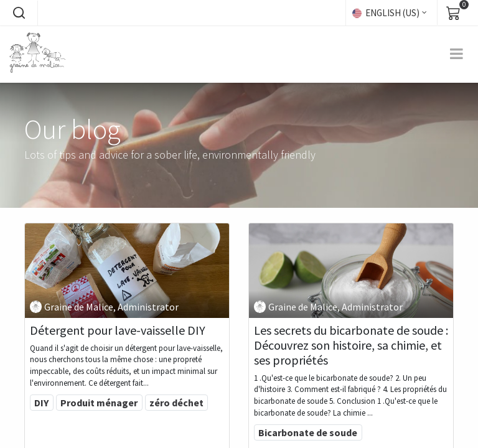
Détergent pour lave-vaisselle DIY (118, 330)
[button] (19, 13)
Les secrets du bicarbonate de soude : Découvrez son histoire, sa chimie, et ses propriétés (351, 345)
